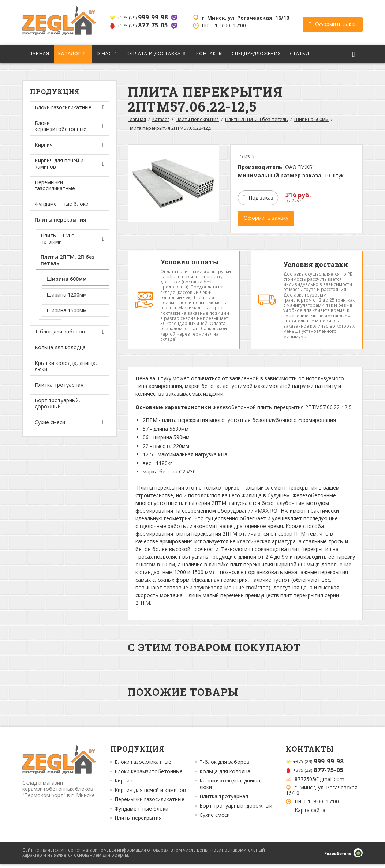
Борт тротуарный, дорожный (57, 403)
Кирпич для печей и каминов (150, 795)
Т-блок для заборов (225, 766)
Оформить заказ (333, 22)
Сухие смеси (215, 819)
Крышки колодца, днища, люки (66, 366)
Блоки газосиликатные (143, 766)
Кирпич (124, 785)
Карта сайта (310, 814)
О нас (104, 54)
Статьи (300, 54)
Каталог (70, 54)
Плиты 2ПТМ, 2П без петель (257, 119)
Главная (38, 54)
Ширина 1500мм (67, 310)
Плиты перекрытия (197, 119)
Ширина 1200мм (67, 295)
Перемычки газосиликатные (55, 185)
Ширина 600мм (67, 279)
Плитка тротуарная (59, 385)
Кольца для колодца (60, 347)
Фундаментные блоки (62, 204)
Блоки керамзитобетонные (149, 776)
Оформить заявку (266, 218)
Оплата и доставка (154, 54)
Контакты (210, 54)
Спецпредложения (256, 54)
